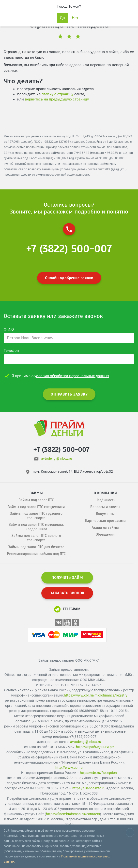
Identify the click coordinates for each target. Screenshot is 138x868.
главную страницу (57, 94)
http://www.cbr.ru (69, 768)
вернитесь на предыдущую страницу (57, 99)
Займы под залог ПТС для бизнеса (36, 547)
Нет (75, 18)
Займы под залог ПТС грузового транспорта (36, 516)
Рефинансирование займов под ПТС (36, 554)
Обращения (105, 534)
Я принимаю (60, 376)
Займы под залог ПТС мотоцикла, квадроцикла (36, 527)
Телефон (11, 351)
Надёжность (105, 500)
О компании (105, 493)
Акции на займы (105, 527)
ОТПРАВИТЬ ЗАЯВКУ (69, 394)
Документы (105, 514)
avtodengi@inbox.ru (57, 458)
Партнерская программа (105, 521)
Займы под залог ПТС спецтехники (36, 507)
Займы (36, 493)
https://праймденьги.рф (95, 747)
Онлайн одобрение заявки (69, 278)
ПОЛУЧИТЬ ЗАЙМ (67, 578)
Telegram (67, 609)
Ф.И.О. (9, 329)
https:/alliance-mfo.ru (89, 788)
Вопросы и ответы (105, 507)
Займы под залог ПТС (36, 500)
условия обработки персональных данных (72, 376)
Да (62, 18)
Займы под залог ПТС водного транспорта (36, 538)
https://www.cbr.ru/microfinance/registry (96, 695)
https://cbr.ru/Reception (98, 773)
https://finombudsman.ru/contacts (73, 814)
